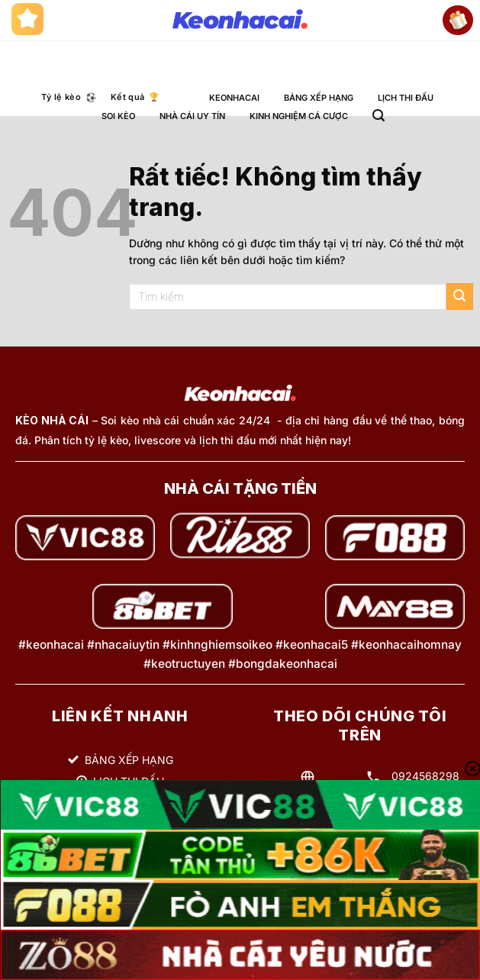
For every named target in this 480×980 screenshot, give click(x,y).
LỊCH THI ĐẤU (406, 98)
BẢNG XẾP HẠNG (319, 98)
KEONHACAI (234, 98)
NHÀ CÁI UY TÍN (192, 116)
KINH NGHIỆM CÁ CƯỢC (299, 116)
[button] (379, 116)
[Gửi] (460, 297)
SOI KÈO (118, 116)
